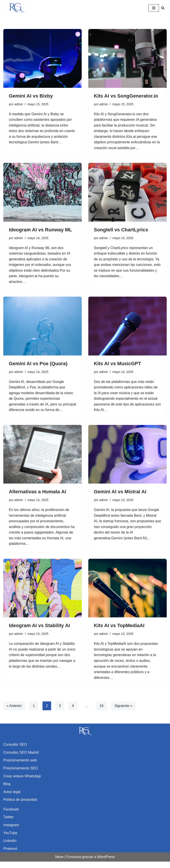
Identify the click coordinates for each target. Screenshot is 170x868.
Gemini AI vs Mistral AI (120, 498)
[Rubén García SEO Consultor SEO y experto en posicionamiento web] (17, 8)
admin (19, 104)
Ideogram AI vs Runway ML (40, 230)
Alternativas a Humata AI (37, 498)
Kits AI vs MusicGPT (117, 364)
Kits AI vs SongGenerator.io (126, 96)
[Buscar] (163, 8)
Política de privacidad (20, 806)
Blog (7, 790)
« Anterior (14, 712)
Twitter (9, 823)
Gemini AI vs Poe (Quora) (38, 364)
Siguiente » (124, 712)
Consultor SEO (15, 751)
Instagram (11, 831)
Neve (59, 863)
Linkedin (10, 847)
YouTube (10, 839)
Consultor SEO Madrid (21, 759)
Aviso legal (12, 798)
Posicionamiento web (20, 767)
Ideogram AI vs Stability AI (39, 632)
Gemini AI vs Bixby (31, 96)
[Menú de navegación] (154, 8)
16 (102, 712)
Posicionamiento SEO (21, 775)
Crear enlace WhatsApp (22, 782)
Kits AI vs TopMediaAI (119, 632)
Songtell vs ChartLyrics (121, 230)
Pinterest (10, 855)
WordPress (106, 863)
